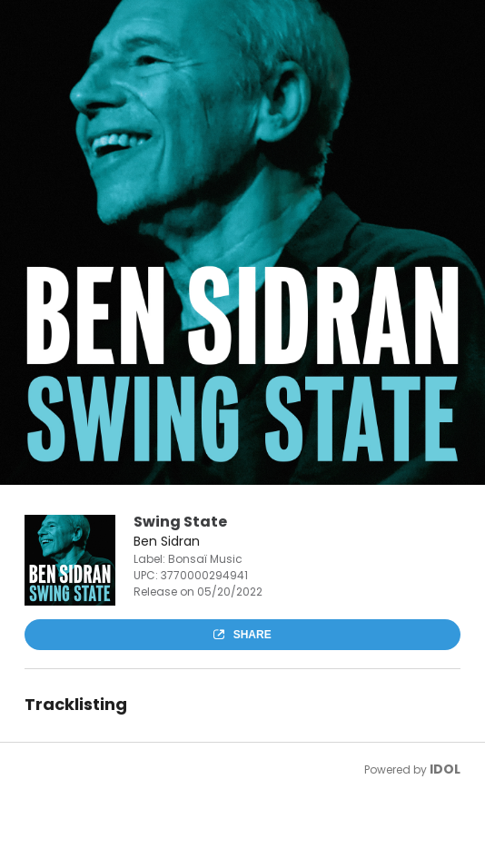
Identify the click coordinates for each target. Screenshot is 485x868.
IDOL (445, 769)
